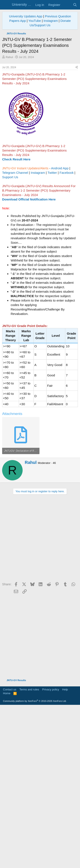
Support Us (10, 257)
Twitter (52, 252)
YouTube (35, 21)
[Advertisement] (40, 101)
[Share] (77, 147)
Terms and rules (29, 851)
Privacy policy (51, 851)
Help (65, 851)
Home (7, 854)
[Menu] (6, 5)
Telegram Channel (15, 252)
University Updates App (26, 16)
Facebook (67, 252)
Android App (60, 248)
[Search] (75, 5)
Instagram (51, 21)
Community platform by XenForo (35, 862)
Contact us (10, 851)
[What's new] (66, 5)
